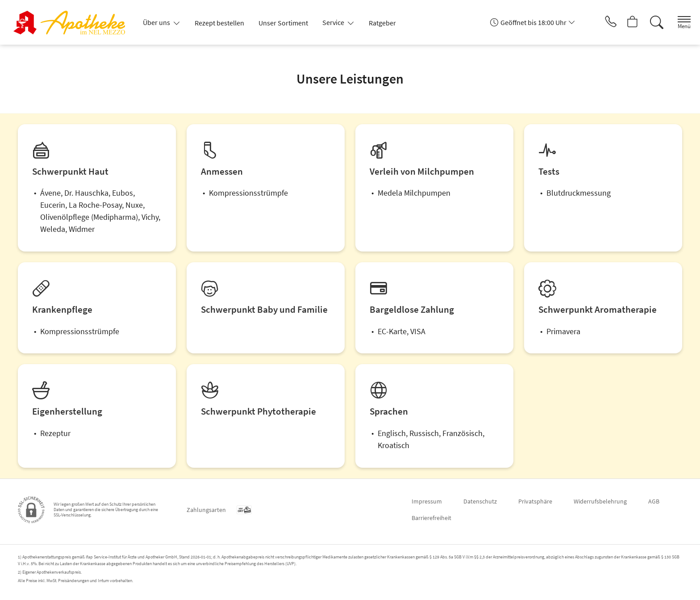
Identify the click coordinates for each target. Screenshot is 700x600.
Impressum (427, 501)
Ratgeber (382, 23)
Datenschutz (480, 501)
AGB (654, 501)
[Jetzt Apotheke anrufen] (601, 22)
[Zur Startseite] (73, 22)
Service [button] (334, 22)
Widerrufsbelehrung (600, 501)
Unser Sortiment (283, 23)
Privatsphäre (535, 501)
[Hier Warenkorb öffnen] (626, 22)
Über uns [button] (157, 22)
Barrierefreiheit (431, 518)
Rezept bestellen (219, 23)
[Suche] (651, 22)
